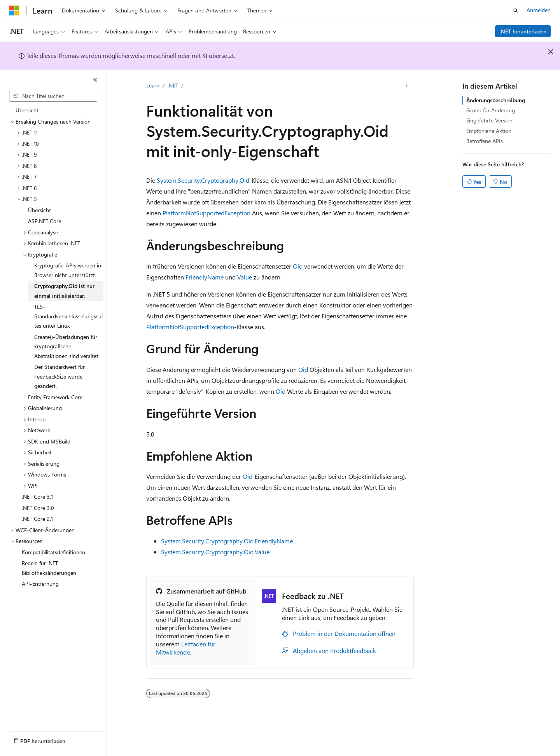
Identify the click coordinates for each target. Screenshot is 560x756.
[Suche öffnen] (516, 10)
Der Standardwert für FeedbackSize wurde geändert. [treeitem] (59, 376)
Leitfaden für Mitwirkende (186, 648)
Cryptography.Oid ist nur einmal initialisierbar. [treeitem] (64, 291)
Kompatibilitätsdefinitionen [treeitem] (53, 552)
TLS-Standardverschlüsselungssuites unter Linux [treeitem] (68, 316)
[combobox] (53, 96)
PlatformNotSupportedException (206, 213)
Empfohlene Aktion (489, 131)
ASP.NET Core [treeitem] (45, 221)
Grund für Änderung (491, 110)
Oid (298, 266)
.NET (173, 85)
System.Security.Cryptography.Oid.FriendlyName (227, 541)
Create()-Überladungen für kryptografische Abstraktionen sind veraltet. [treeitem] (67, 346)
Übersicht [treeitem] (27, 110)
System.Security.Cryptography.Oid (203, 180)
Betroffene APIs (485, 141)
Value (245, 277)
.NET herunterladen (523, 31)
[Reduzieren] (95, 80)
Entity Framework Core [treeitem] (55, 397)
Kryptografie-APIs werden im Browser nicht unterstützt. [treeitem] (68, 270)
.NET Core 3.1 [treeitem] (37, 497)
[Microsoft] (14, 10)
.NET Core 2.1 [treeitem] (37, 519)
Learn (153, 85)
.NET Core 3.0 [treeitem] (38, 508)
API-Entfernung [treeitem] (40, 584)
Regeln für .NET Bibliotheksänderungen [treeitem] (49, 568)
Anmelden (539, 10)
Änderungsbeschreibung (496, 100)
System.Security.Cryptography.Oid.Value (215, 552)
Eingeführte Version (489, 120)
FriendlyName (205, 277)
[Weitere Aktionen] (407, 86)
